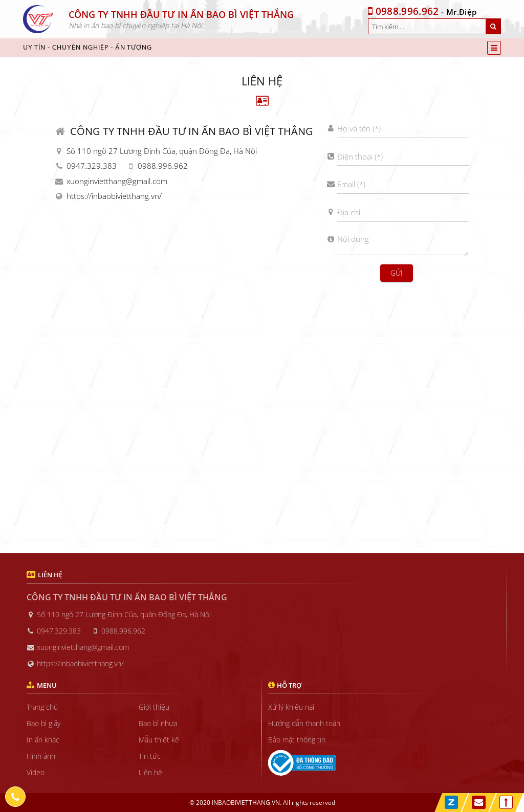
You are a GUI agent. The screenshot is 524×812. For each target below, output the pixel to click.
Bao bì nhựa (158, 723)
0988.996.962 (403, 11)
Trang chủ (42, 707)
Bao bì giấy (43, 723)
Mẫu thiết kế (159, 740)
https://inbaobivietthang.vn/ (114, 196)
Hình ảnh (41, 756)
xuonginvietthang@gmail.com (117, 181)
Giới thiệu (154, 707)
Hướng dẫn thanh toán (304, 723)
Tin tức (150, 756)
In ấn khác (43, 740)
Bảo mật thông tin (297, 740)
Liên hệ (150, 772)
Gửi (397, 273)
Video (36, 772)
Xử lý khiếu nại (291, 707)
